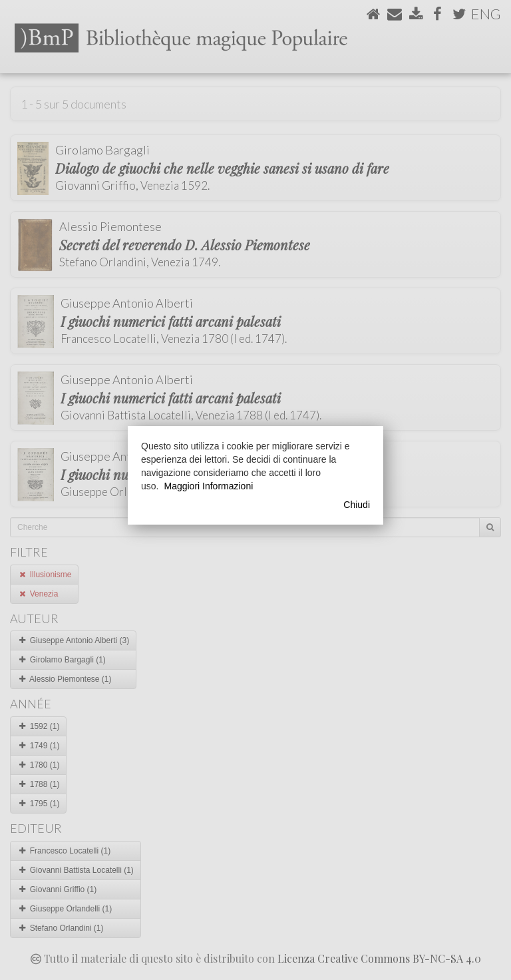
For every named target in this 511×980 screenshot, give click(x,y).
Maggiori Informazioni (208, 486)
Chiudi (357, 505)
